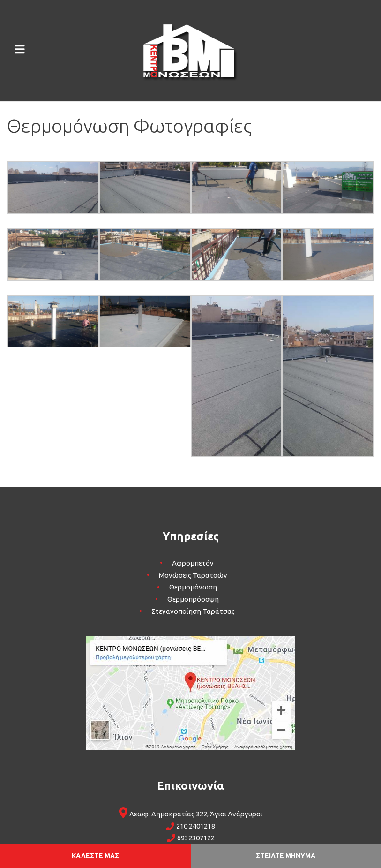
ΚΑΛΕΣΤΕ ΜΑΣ (95, 856)
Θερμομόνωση (193, 587)
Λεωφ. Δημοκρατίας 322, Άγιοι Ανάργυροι (196, 814)
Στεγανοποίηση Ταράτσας (193, 611)
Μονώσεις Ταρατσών (193, 575)
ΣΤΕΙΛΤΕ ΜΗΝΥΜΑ (286, 856)
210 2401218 (196, 826)
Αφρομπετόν (193, 563)
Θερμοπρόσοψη (193, 599)
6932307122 (196, 838)
